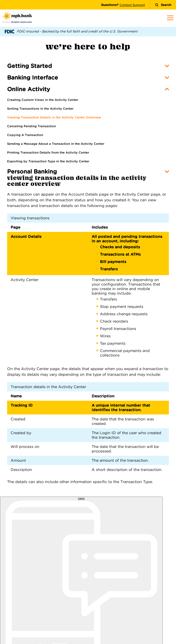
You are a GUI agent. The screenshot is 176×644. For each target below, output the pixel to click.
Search (163, 5)
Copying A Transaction (25, 135)
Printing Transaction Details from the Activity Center (48, 153)
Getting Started (29, 66)
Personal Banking (32, 172)
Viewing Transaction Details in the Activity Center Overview (54, 117)
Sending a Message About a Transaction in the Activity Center (56, 144)
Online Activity (29, 89)
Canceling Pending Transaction (32, 126)
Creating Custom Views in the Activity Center (43, 100)
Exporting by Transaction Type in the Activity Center (48, 161)
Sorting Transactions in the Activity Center (40, 109)
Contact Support (132, 5)
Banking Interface (33, 78)
